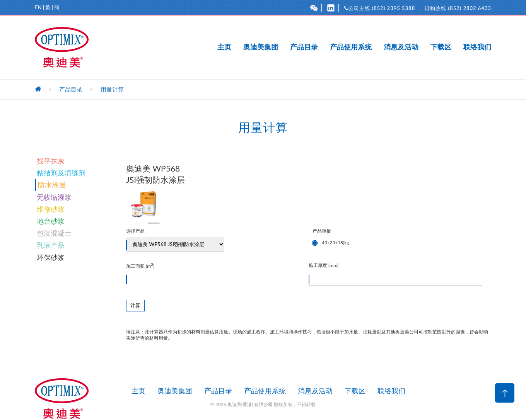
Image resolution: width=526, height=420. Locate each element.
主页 (224, 47)
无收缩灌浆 (54, 197)
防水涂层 (52, 185)
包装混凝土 (54, 233)
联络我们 (477, 47)
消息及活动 (401, 47)
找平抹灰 (51, 161)
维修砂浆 (51, 209)
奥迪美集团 (261, 47)
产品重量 (402, 238)
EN (38, 7)
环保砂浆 (51, 257)
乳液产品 (51, 245)
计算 (135, 305)
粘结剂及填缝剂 (61, 173)
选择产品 (175, 240)
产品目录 (304, 47)
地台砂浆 (51, 221)
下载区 (441, 47)
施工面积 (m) (213, 274)
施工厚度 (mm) (395, 274)
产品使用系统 (351, 47)
